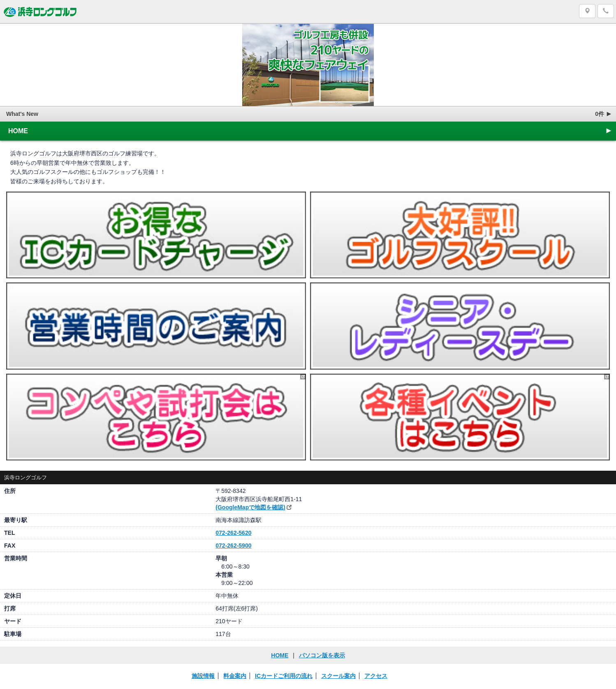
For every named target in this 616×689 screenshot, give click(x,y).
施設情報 (203, 676)
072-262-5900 (233, 546)
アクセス (376, 676)
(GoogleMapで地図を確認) (250, 507)
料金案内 (235, 676)
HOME (310, 131)
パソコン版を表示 (322, 655)
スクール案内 (338, 676)
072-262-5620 (233, 533)
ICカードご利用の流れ (284, 676)
